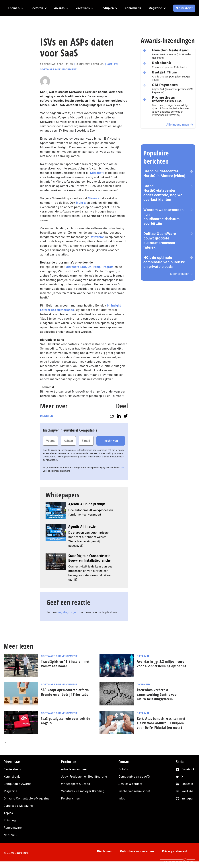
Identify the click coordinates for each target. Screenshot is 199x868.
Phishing (10, 820)
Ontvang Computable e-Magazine (27, 798)
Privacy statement (175, 851)
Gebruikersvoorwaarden (137, 851)
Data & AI (143, 656)
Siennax (93, 198)
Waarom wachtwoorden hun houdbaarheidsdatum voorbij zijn (164, 217)
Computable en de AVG (134, 777)
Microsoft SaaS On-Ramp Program (90, 267)
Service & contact (130, 784)
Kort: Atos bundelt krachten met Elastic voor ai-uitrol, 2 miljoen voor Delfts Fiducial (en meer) (161, 723)
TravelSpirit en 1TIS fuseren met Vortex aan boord (65, 664)
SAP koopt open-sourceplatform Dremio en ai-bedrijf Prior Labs (65, 692)
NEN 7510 (10, 835)
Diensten (47, 416)
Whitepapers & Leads (76, 784)
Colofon (124, 769)
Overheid (143, 684)
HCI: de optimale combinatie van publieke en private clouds (164, 262)
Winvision (98, 237)
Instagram (189, 798)
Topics (8, 813)
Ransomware (13, 828)
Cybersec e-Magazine (18, 806)
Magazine (10, 791)
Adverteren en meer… (75, 769)
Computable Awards (17, 784)
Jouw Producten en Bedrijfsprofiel (84, 777)
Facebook (188, 769)
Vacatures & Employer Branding (83, 791)
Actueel (113, 64)
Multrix (81, 203)
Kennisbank (12, 777)
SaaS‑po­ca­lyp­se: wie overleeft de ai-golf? (66, 721)
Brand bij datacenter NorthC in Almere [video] (164, 173)
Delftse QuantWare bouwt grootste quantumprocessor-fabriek (160, 240)
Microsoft (97, 173)
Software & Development (58, 69)
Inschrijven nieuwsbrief (134, 791)
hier (123, 468)
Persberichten (70, 798)
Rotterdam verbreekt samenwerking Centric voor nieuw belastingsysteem (157, 694)
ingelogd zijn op (69, 612)
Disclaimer (105, 851)
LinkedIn (187, 784)
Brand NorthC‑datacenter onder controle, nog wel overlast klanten (163, 193)
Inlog (122, 798)
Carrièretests (12, 769)
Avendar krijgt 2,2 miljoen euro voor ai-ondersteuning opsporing (162, 664)
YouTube (188, 791)
